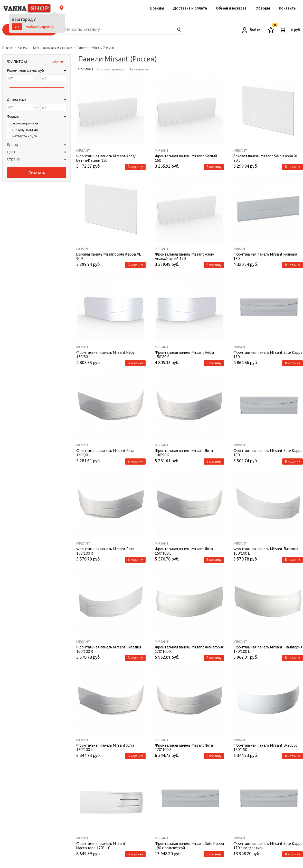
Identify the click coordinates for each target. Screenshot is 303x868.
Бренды (157, 8)
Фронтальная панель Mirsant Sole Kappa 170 (268, 354)
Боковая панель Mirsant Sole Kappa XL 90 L (266, 158)
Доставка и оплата (190, 8)
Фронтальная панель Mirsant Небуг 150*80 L (106, 354)
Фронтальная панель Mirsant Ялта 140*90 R (184, 453)
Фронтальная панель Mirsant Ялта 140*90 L (105, 453)
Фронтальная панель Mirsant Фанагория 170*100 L (268, 649)
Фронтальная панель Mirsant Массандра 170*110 (101, 845)
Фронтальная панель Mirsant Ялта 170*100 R (184, 747)
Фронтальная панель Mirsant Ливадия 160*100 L (266, 551)
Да (17, 27)
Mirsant (83, 151)
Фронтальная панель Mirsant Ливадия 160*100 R (109, 649)
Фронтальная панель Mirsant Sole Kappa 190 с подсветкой (189, 845)
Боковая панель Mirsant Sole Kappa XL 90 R (108, 256)
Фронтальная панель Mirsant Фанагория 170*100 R (189, 649)
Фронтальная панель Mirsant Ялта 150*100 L (184, 551)
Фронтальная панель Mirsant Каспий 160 (186, 158)
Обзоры (263, 8)
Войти (251, 30)
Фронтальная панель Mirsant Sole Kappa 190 (268, 453)
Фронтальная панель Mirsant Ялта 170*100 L (105, 747)
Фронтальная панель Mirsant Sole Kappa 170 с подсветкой (268, 845)
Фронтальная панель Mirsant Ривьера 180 (265, 256)
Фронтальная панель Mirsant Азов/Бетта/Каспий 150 (106, 158)
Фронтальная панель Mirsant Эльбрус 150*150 (265, 747)
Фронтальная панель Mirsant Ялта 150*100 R (105, 551)
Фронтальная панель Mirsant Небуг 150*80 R (185, 354)
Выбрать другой (40, 27)
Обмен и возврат (231, 8)
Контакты (288, 8)
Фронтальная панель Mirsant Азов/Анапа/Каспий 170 (184, 256)
